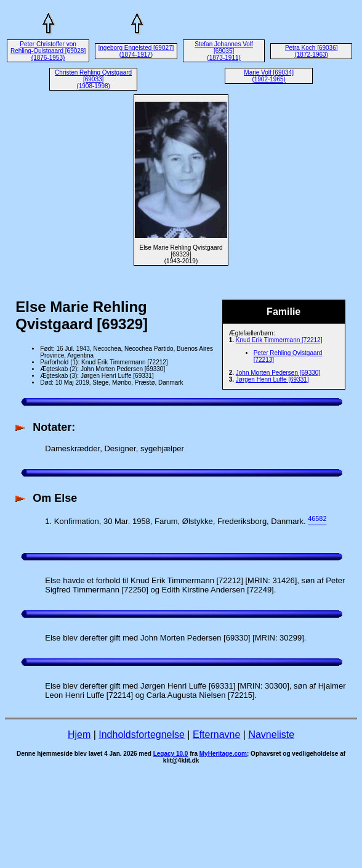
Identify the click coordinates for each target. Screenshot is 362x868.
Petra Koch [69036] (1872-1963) (312, 51)
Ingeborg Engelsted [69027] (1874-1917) (136, 51)
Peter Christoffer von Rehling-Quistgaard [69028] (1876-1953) (48, 51)
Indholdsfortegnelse (142, 735)
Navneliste (271, 735)
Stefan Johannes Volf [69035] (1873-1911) (224, 51)
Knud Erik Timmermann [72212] (279, 340)
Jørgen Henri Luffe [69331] (272, 379)
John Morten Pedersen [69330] (278, 373)
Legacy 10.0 (171, 754)
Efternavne (216, 735)
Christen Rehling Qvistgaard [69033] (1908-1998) (93, 79)
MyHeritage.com (223, 754)
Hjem (79, 735)
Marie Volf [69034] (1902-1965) (269, 76)
